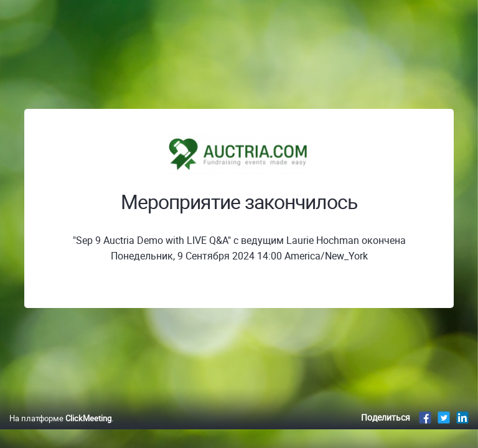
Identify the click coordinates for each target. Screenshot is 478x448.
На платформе (60, 418)
